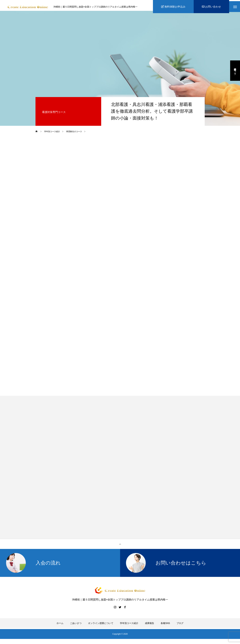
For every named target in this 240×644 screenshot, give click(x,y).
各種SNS (165, 625)
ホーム (60, 625)
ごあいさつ (76, 625)
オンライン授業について (101, 625)
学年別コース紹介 (129, 625)
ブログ (180, 625)
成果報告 (149, 625)
